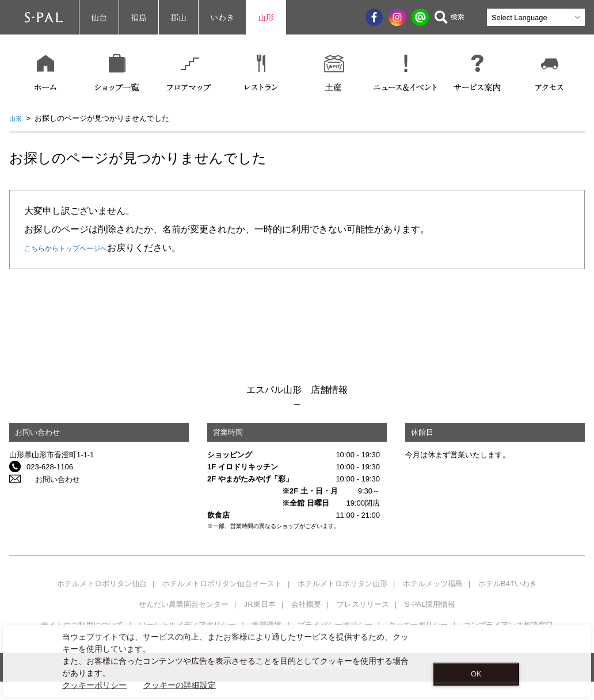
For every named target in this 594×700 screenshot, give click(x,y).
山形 (266, 17)
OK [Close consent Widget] (476, 674)
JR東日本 (260, 604)
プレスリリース (363, 604)
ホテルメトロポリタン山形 (342, 584)
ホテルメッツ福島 (433, 584)
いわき (222, 17)
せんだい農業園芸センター (184, 604)
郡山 (178, 17)
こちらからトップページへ (79, 248)
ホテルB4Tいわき (508, 584)
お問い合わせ (49, 479)
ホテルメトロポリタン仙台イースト (222, 584)
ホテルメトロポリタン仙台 (102, 584)
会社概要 (306, 604)
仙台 (99, 17)
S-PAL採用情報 (430, 604)
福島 (139, 17)
